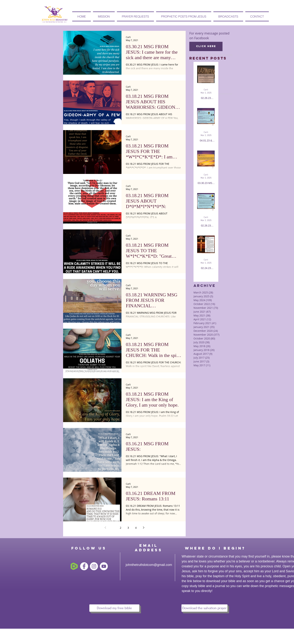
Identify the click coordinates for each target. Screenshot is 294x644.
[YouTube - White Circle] (104, 566)
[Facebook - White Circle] (84, 566)
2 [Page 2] (121, 528)
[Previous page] (105, 528)
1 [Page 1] (113, 528)
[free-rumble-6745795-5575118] (74, 566)
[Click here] (206, 46)
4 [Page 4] (136, 528)
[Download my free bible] (114, 608)
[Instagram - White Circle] (94, 566)
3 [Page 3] (128, 528)
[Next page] (144, 528)
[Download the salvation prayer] (204, 608)
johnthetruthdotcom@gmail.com (149, 565)
